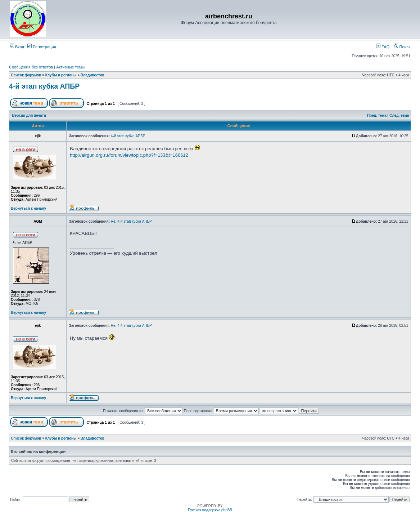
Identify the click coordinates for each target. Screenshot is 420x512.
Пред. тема (377, 115)
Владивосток (92, 75)
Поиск (402, 47)
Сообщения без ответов (31, 67)
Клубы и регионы (61, 75)
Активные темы (70, 67)
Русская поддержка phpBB (210, 510)
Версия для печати (29, 115)
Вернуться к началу (28, 208)
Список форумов (26, 75)
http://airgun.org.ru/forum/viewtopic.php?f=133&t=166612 (129, 155)
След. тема (399, 115)
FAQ (383, 47)
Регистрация (42, 47)
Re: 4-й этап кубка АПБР (131, 221)
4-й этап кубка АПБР (44, 86)
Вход (17, 47)
